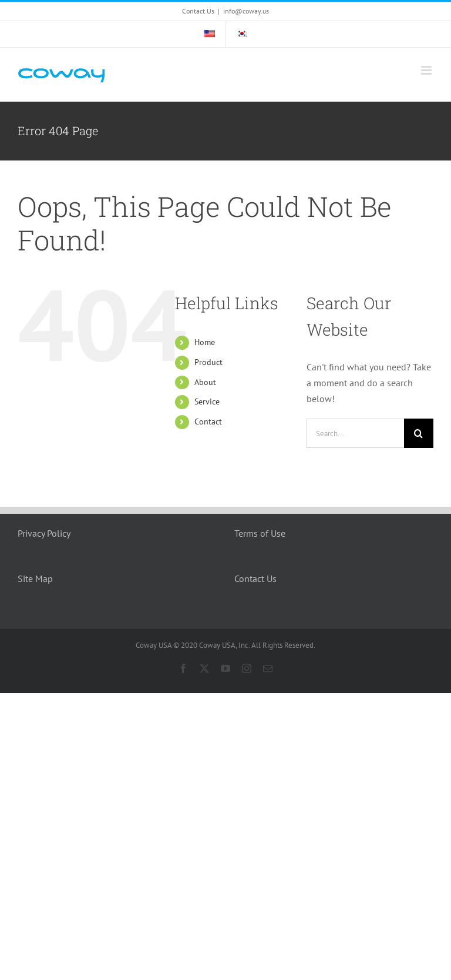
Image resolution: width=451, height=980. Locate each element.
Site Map (35, 578)
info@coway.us (246, 11)
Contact (208, 422)
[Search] (419, 433)
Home (205, 342)
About (205, 382)
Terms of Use (260, 533)
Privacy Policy (44, 533)
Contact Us (255, 578)
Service (207, 402)
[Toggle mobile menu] (427, 70)
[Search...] (355, 433)
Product (208, 362)
